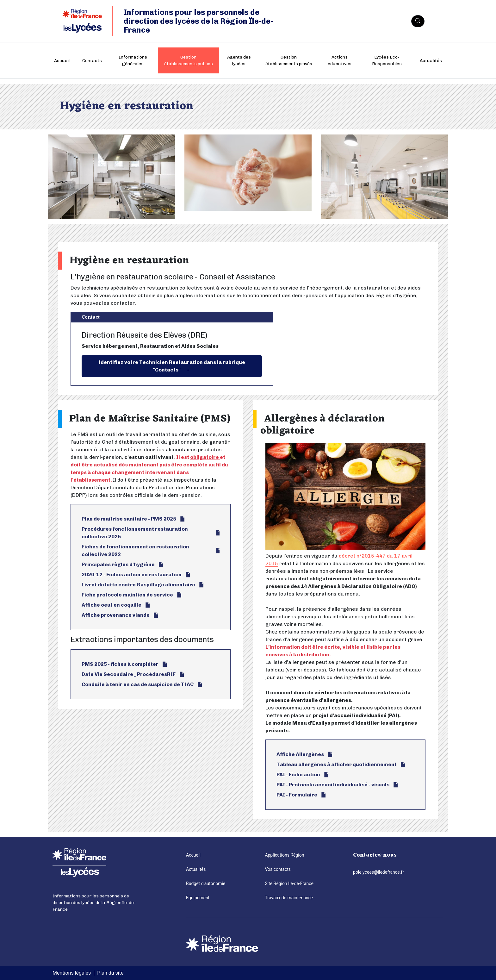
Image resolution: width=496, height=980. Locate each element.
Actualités (431, 61)
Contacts (92, 61)
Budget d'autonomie (206, 883)
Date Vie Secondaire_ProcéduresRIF (129, 674)
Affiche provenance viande (116, 615)
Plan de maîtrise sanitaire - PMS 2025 (129, 519)
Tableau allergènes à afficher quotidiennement (337, 764)
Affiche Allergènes (300, 754)
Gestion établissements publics (189, 60)
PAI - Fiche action (298, 774)
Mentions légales (72, 973)
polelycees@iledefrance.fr (378, 872)
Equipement (198, 898)
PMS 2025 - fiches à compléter (120, 664)
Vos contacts (278, 869)
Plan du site (110, 973)
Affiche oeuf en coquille (112, 605)
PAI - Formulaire (297, 795)
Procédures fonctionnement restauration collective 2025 (135, 533)
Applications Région (284, 855)
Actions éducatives (340, 60)
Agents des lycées (239, 60)
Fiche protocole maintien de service (127, 595)
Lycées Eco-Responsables (387, 60)
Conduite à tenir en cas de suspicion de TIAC (138, 684)
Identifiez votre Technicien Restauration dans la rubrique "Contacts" (172, 366)
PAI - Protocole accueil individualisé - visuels (333, 785)
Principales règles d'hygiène (118, 564)
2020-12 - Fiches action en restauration (132, 574)
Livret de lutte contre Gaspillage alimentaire (138, 585)
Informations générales (133, 60)
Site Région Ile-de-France (289, 883)
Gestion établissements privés (289, 60)
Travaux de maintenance (289, 898)
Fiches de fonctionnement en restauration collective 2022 (135, 550)
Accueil (62, 61)
